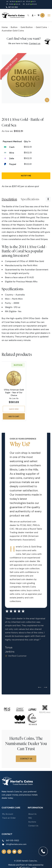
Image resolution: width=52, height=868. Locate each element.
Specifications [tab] (30, 199)
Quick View (14, 409)
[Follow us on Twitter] (20, 852)
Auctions (32, 822)
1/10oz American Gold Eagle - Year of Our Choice (14, 392)
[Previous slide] (40, 687)
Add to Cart (14, 416)
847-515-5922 (13, 7)
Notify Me (26, 176)
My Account (8, 814)
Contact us (35, 43)
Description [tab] (9, 199)
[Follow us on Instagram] (9, 852)
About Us (32, 814)
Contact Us (26, 759)
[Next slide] (45, 687)
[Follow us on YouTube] (14, 852)
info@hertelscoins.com (16, 844)
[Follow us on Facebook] (4, 852)
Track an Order (9, 818)
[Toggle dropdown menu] (48, 199)
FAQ (30, 818)
